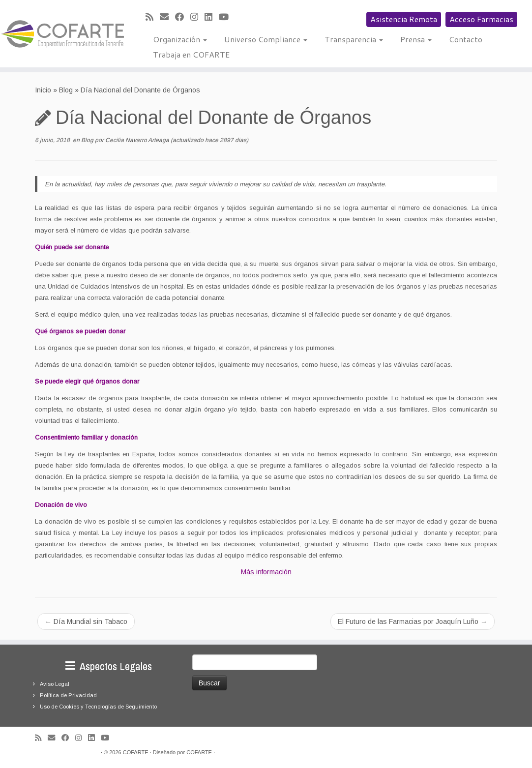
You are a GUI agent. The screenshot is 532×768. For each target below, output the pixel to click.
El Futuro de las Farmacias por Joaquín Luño (413, 621)
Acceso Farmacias (481, 19)
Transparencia (354, 39)
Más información (266, 572)
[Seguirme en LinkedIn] (212, 17)
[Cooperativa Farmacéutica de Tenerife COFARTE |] (62, 34)
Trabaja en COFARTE (191, 54)
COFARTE (136, 752)
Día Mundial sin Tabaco (86, 621)
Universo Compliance (266, 39)
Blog (66, 90)
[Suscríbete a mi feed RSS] (153, 17)
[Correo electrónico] (167, 17)
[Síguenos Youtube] (227, 17)
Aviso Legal (55, 684)
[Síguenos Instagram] (197, 17)
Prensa (416, 39)
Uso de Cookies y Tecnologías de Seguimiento (98, 707)
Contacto (466, 39)
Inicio (43, 90)
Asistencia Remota (404, 19)
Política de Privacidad (68, 695)
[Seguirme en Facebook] (183, 17)
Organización (180, 39)
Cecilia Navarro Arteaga (137, 140)
